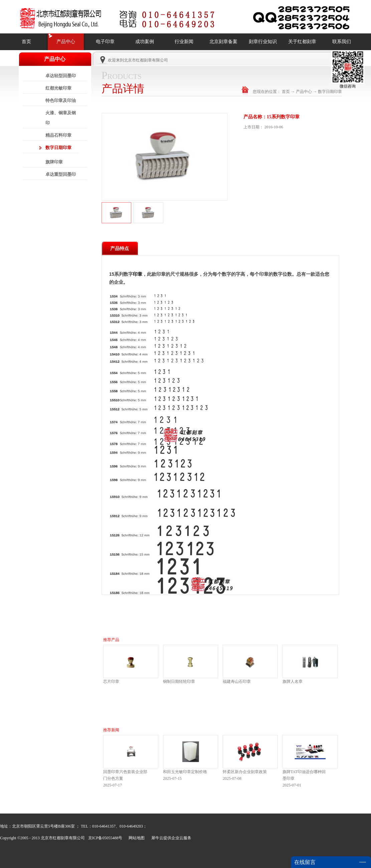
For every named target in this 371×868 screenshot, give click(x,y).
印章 (138, 274)
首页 (26, 42)
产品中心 (304, 92)
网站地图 (136, 838)
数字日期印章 (330, 92)
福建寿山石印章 (237, 681)
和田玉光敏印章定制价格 (185, 772)
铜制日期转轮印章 (179, 681)
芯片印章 (111, 681)
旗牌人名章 (293, 681)
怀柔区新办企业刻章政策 (245, 772)
